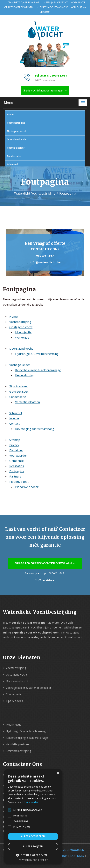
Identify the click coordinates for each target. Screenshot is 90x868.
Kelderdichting (25, 375)
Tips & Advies (14, 701)
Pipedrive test (19, 482)
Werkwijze (22, 337)
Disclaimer (16, 450)
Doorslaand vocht (17, 139)
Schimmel (12, 164)
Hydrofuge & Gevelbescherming (37, 354)
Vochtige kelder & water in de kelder (28, 688)
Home (10, 114)
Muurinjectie (23, 332)
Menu (9, 102)
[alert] (33, 817)
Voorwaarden (18, 455)
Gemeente (17, 461)
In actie (14, 418)
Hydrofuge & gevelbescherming (26, 731)
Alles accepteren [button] (33, 836)
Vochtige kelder (16, 148)
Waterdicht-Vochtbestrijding (35, 193)
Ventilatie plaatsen (28, 402)
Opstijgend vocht (17, 131)
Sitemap (15, 440)
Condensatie (14, 156)
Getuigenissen (19, 391)
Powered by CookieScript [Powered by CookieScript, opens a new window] (33, 860)
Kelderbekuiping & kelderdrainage (27, 738)
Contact (14, 423)
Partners (15, 476)
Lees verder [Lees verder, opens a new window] (31, 802)
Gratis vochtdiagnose (54, 7)
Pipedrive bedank (27, 487)
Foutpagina (17, 471)
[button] (33, 855)
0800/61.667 (45, 255)
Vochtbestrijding (16, 123)
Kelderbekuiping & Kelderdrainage (38, 370)
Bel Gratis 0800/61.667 (51, 75)
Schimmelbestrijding (18, 751)
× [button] (58, 773)
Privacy (14, 445)
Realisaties (17, 466)
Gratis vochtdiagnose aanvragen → (45, 90)
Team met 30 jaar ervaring (23, 2)
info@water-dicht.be (45, 262)
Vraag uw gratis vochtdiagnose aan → (45, 563)
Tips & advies (18, 386)
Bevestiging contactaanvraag (35, 429)
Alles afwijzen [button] (33, 846)
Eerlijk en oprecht (57, 2)
